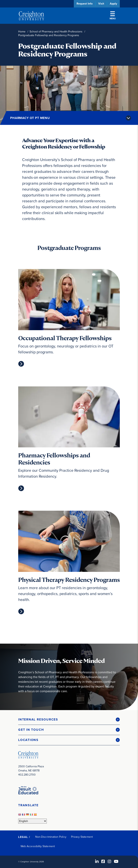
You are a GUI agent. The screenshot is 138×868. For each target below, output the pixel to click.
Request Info (85, 4)
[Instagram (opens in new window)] (109, 862)
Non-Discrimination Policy (51, 837)
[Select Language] (32, 821)
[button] (69, 720)
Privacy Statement (82, 837)
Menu (113, 16)
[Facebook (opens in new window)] (103, 862)
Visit (101, 4)
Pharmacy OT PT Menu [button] (30, 118)
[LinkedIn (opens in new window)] (97, 862)
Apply (113, 4)
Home (22, 32)
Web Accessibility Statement (38, 846)
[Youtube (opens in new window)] (116, 862)
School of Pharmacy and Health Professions (56, 32)
